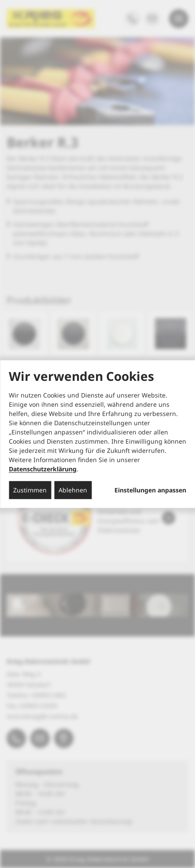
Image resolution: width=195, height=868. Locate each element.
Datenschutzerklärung (43, 469)
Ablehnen (73, 490)
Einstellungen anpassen (150, 490)
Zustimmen (30, 490)
